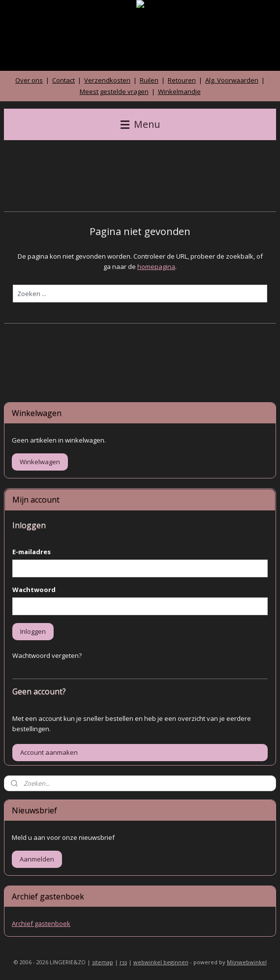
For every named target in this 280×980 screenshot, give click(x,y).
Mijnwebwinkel (247, 962)
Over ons (29, 80)
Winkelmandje (179, 91)
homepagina (156, 267)
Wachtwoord (34, 590)
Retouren (182, 80)
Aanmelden (37, 859)
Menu (140, 124)
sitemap (103, 962)
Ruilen (149, 80)
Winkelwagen (40, 462)
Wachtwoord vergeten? (47, 655)
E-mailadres (31, 552)
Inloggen (33, 631)
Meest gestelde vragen (114, 91)
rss (123, 962)
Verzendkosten (107, 80)
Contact (63, 80)
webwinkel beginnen (161, 962)
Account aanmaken (49, 752)
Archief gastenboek (41, 923)
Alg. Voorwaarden (232, 80)
